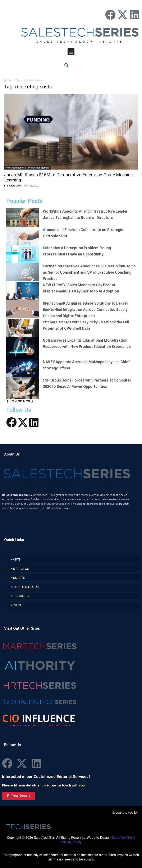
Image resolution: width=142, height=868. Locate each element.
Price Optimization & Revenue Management (28, 168)
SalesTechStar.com (15, 495)
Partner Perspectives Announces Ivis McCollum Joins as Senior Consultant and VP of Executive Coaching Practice (89, 272)
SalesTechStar (122, 838)
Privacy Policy (71, 842)
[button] (71, 52)
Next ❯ (28, 401)
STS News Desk (13, 186)
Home (8, 80)
